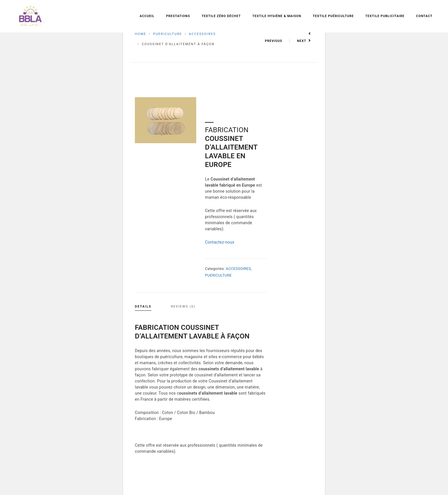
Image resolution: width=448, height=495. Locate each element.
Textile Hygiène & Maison (277, 16)
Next (304, 41)
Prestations (178, 16)
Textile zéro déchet (221, 16)
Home (141, 34)
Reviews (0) (183, 307)
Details (143, 307)
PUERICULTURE (168, 34)
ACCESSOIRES (202, 34)
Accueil (147, 16)
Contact (424, 16)
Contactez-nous (220, 242)
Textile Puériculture (333, 16)
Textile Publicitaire (385, 16)
